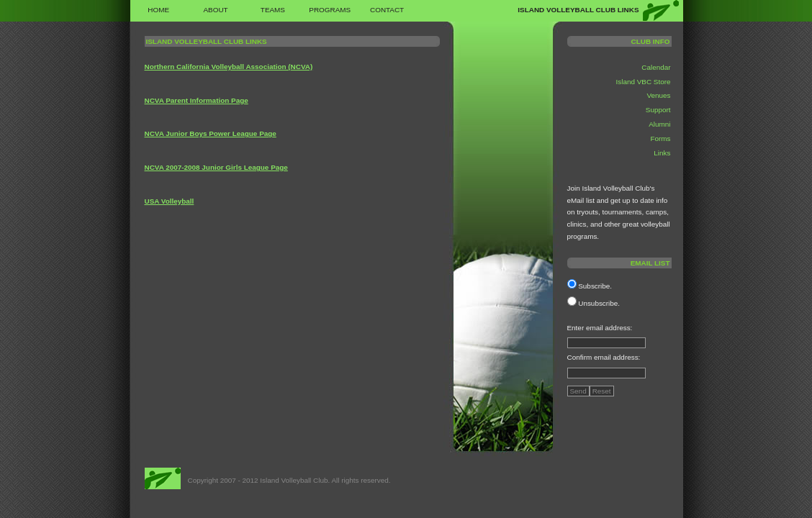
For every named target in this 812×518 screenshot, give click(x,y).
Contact (387, 10)
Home (158, 10)
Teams (273, 10)
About (215, 10)
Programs (330, 10)
